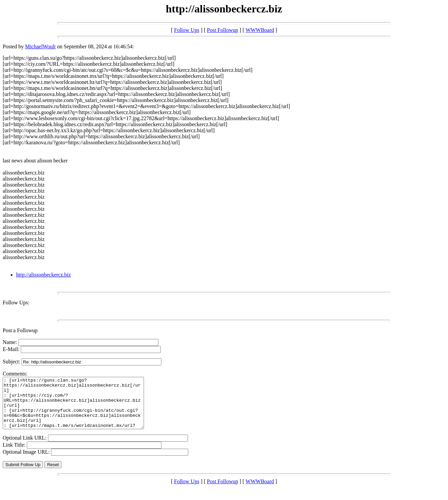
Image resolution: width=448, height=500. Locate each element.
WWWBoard (260, 30)
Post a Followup (20, 330)
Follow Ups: (16, 303)
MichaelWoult (40, 46)
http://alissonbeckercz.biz (43, 275)
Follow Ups (187, 30)
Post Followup (223, 30)
